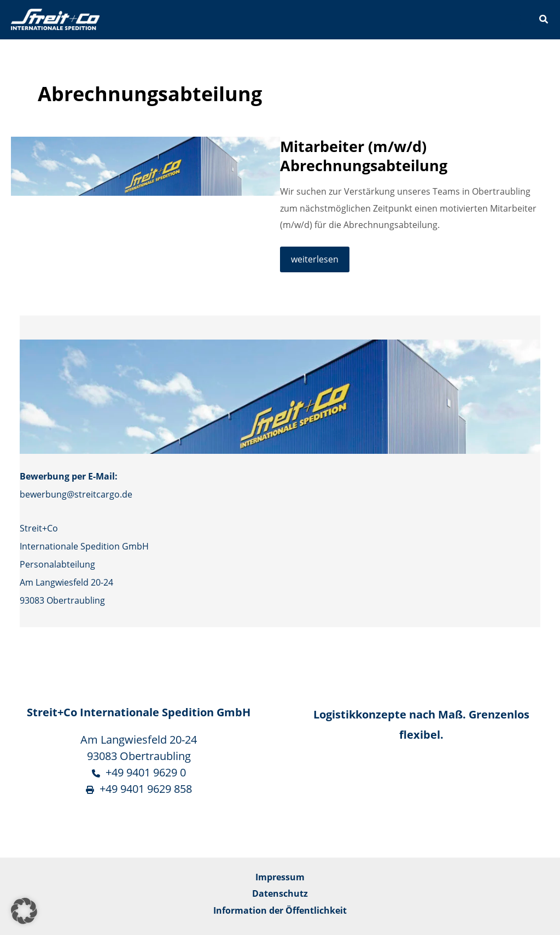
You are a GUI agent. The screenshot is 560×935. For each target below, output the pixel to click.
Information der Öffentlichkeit (280, 910)
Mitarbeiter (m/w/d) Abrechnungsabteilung (364, 156)
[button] (544, 20)
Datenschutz (280, 893)
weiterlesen (320, 262)
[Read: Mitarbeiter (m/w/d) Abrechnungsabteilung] (145, 165)
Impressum (280, 877)
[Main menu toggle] (513, 20)
